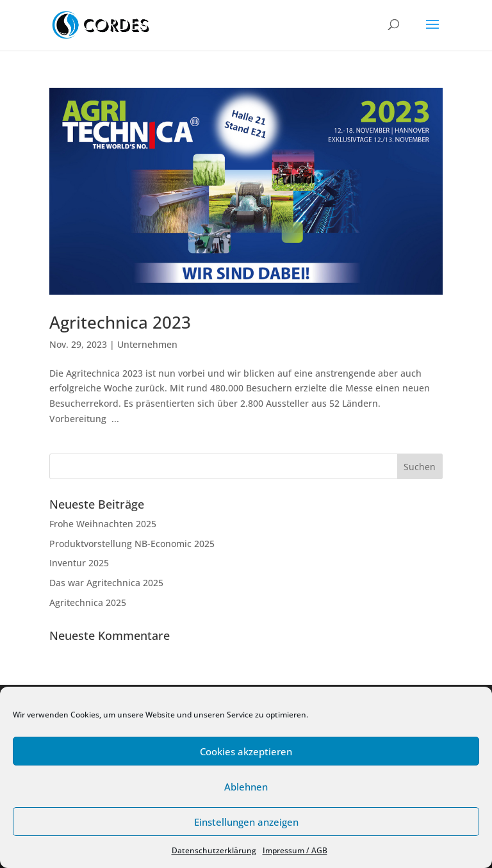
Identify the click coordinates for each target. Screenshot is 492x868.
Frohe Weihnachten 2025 (103, 524)
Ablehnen (246, 787)
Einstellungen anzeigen (246, 822)
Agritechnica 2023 (120, 322)
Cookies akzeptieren (246, 751)
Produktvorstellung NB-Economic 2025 (132, 544)
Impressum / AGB (295, 850)
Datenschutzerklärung (214, 850)
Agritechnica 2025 (88, 602)
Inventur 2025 (79, 563)
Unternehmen (147, 344)
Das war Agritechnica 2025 (106, 583)
